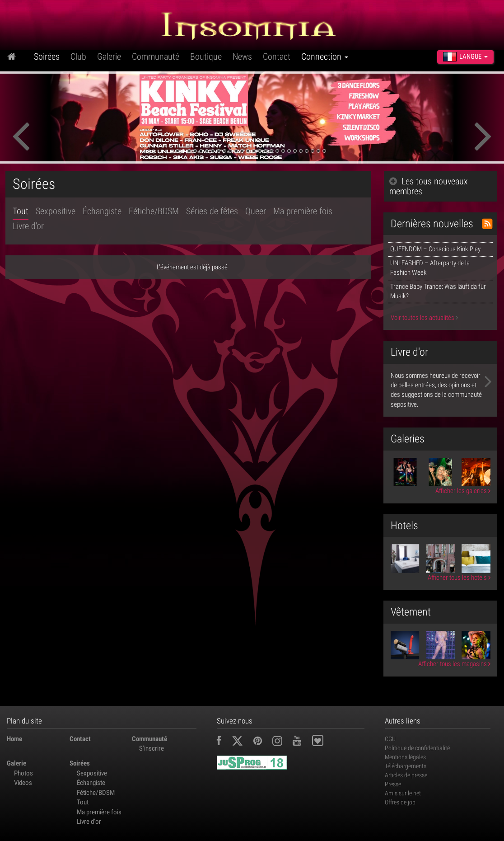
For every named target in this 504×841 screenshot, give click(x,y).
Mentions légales (405, 757)
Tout (21, 211)
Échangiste (102, 211)
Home (14, 739)
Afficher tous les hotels (459, 578)
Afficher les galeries (463, 491)
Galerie (109, 56)
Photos (23, 773)
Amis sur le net (403, 793)
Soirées (47, 56)
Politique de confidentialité (417, 748)
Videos (23, 783)
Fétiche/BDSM (154, 211)
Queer (256, 211)
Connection (325, 56)
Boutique (206, 56)
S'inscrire (152, 748)
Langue (465, 56)
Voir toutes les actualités (424, 318)
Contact (277, 56)
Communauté (156, 56)
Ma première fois (303, 211)
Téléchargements (406, 766)
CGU (390, 739)
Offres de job (400, 802)
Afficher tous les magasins (454, 664)
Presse (393, 784)
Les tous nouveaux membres (429, 186)
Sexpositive (56, 211)
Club (78, 56)
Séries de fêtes (212, 211)
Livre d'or (28, 226)
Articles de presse (406, 775)
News (242, 56)
